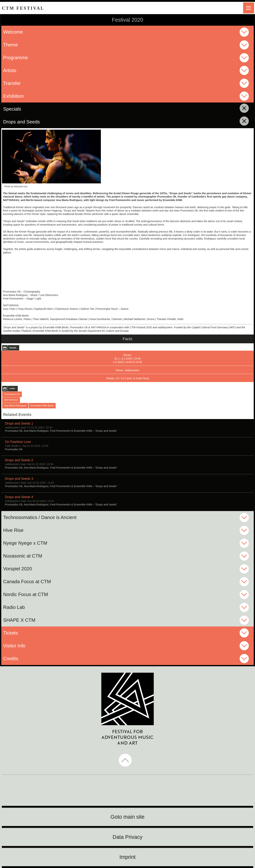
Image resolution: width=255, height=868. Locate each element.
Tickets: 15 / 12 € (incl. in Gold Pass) (128, 378)
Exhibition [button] (13, 96)
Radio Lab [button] (14, 607)
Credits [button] (11, 659)
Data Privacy (127, 837)
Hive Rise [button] (13, 530)
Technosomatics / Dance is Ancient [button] (40, 517)
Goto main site (128, 817)
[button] (127, 761)
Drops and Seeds (48, 122)
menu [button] (249, 8)
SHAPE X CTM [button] (19, 620)
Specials (38, 109)
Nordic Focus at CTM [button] (26, 594)
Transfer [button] (12, 83)
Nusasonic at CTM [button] (23, 556)
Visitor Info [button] (14, 646)
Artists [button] (10, 70)
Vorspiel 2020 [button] (17, 569)
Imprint (127, 857)
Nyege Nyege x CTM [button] (25, 543)
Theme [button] (11, 45)
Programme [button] (15, 58)
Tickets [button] (11, 633)
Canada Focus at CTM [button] (27, 582)
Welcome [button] (13, 32)
